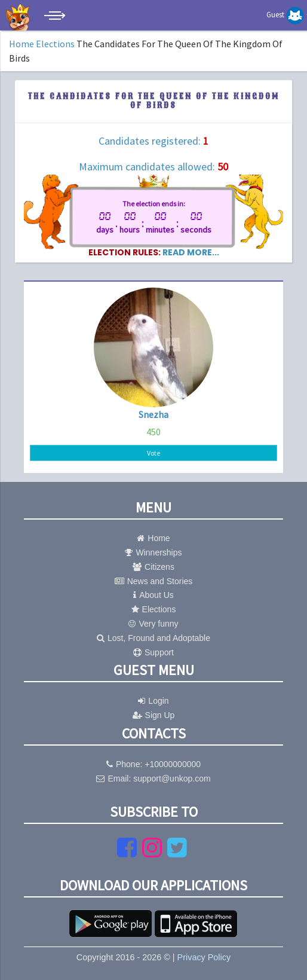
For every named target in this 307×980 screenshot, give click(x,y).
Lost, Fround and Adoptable (153, 638)
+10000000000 (173, 764)
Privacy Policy (204, 957)
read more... (191, 253)
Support (153, 652)
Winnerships (153, 552)
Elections (55, 44)
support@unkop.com (172, 778)
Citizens (153, 567)
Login (153, 701)
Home (22, 44)
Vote (153, 453)
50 (223, 167)
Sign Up (154, 715)
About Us (153, 595)
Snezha (153, 414)
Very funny (153, 624)
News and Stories (154, 581)
